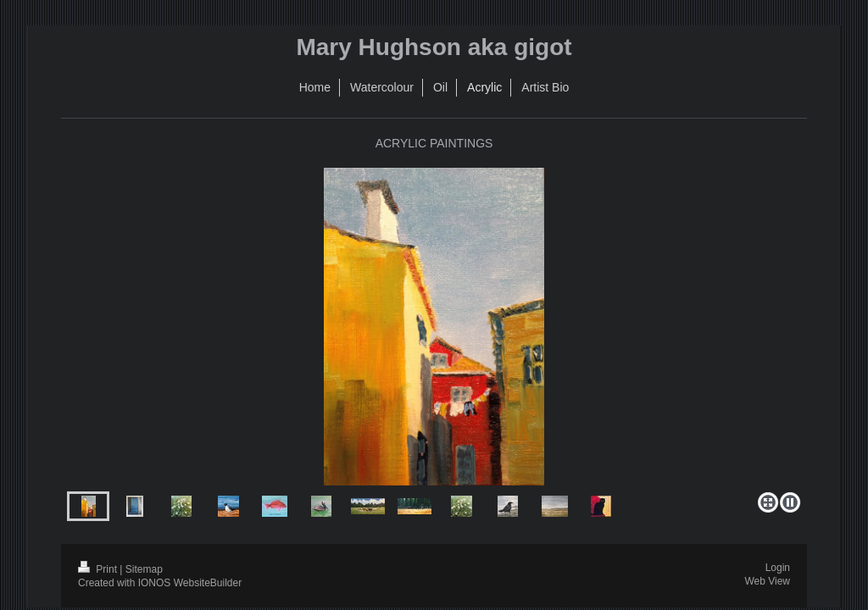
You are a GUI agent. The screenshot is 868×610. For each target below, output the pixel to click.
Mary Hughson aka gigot (434, 47)
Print (99, 569)
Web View (767, 581)
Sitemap (144, 569)
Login (778, 568)
